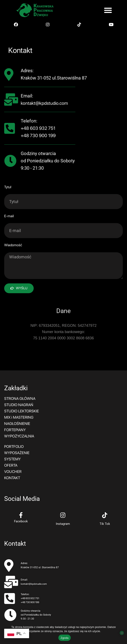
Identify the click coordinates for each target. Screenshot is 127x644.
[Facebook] (21, 515)
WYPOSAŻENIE (17, 453)
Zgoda (64, 638)
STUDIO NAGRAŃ (19, 405)
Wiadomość (13, 245)
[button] (108, 10)
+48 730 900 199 (38, 135)
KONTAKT (12, 478)
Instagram (63, 524)
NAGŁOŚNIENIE (17, 424)
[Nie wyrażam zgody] (122, 633)
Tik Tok (105, 524)
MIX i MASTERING (19, 417)
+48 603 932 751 (38, 128)
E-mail (9, 216)
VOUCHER (13, 472)
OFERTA (11, 465)
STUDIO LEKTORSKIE (22, 411)
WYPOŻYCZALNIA (19, 436)
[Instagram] (63, 515)
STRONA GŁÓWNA (20, 398)
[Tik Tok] (105, 515)
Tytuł (8, 187)
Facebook (21, 521)
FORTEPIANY (15, 430)
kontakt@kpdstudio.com (44, 103)
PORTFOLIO (14, 446)
